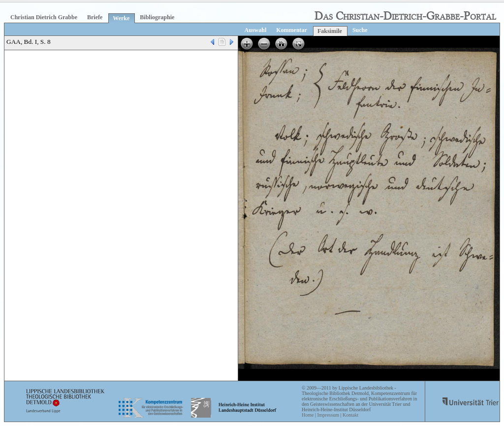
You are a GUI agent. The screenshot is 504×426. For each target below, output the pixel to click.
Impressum (328, 415)
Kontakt (350, 415)
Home (308, 415)
